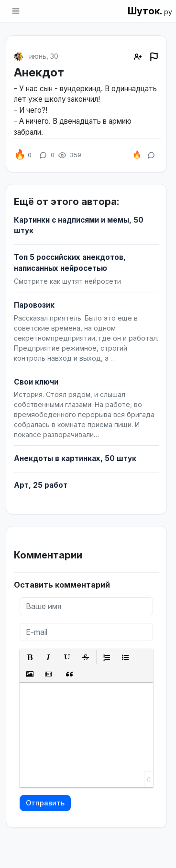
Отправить (45, 803)
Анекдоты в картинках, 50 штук (75, 458)
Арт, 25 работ (41, 485)
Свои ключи (36, 382)
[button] (30, 657)
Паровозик (34, 305)
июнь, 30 (44, 56)
